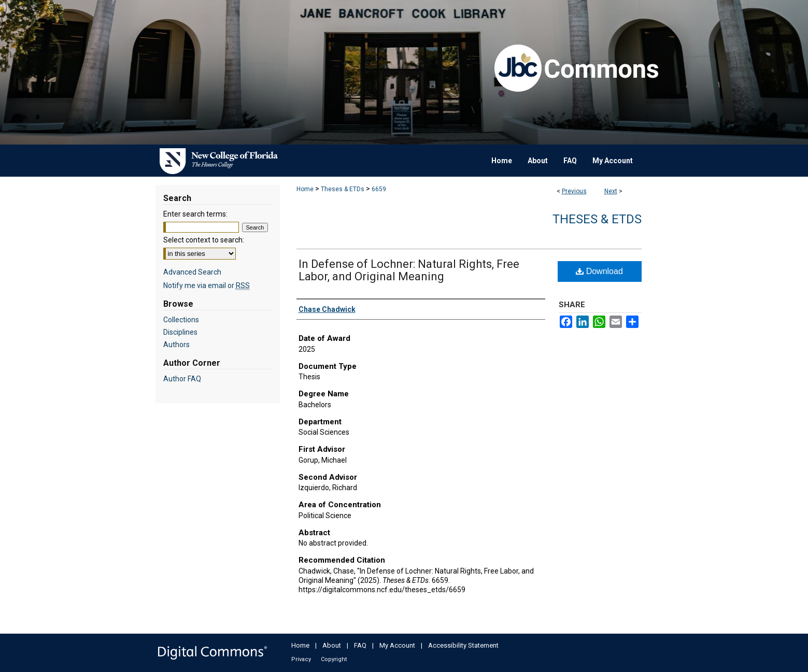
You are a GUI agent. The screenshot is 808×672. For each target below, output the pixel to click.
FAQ (360, 645)
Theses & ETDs (343, 189)
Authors (176, 345)
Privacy (301, 659)
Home (305, 189)
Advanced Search (192, 272)
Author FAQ (182, 379)
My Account (397, 645)
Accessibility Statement (463, 645)
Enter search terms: (195, 214)
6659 (379, 189)
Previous (574, 191)
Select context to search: (204, 240)
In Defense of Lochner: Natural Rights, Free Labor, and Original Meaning (409, 270)
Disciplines (180, 332)
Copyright (334, 659)
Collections (181, 320)
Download (599, 271)
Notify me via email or (207, 285)
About (332, 645)
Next (611, 191)
